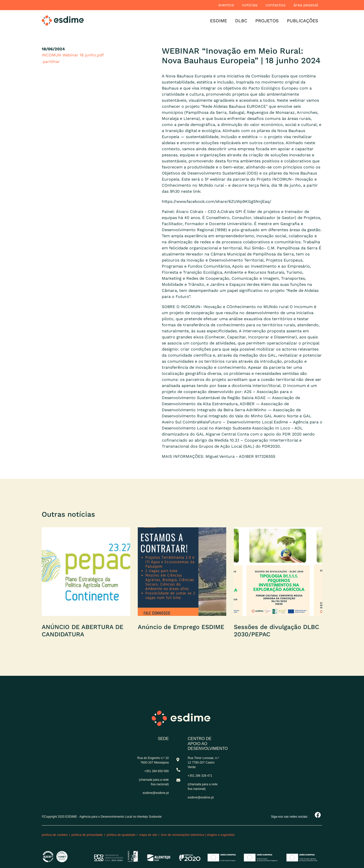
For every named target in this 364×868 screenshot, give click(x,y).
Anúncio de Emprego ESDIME (181, 627)
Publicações (303, 21)
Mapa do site (148, 835)
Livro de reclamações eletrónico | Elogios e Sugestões (198, 835)
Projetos (267, 21)
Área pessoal (306, 5)
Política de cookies (55, 835)
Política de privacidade (87, 835)
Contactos (275, 5)
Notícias (250, 5)
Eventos (226, 5)
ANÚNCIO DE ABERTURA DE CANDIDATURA (83, 631)
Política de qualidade (121, 835)
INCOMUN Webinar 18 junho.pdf (73, 55)
